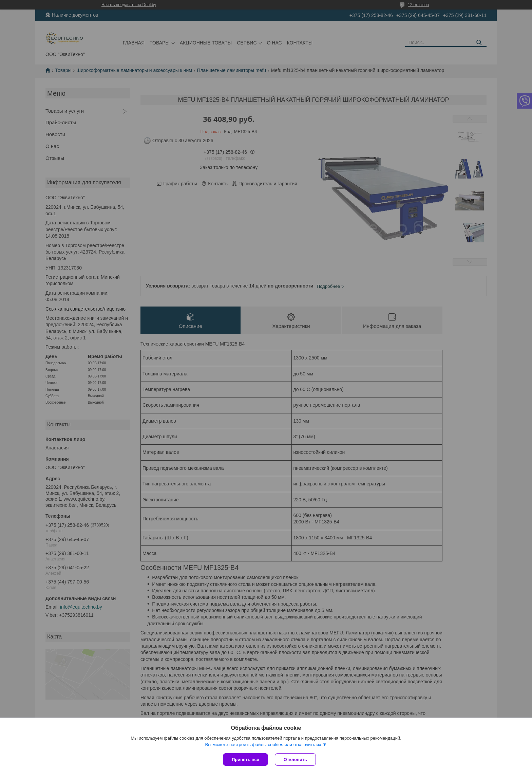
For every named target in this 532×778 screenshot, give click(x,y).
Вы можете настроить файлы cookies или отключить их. (264, 745)
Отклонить (295, 760)
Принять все (245, 760)
